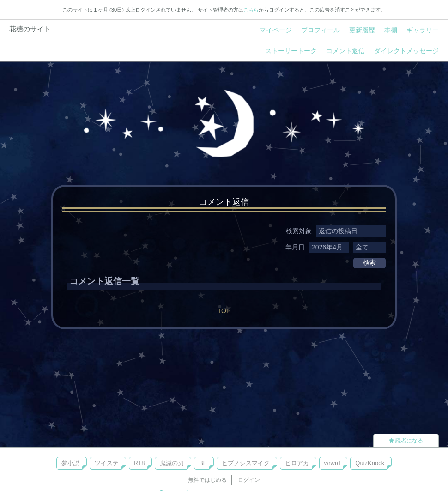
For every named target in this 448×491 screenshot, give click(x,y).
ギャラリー (423, 30)
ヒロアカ (297, 463)
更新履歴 (362, 30)
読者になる (406, 441)
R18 (139, 463)
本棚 (391, 30)
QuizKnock (370, 463)
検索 (369, 262)
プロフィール (321, 30)
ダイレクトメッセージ (406, 51)
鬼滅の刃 (172, 463)
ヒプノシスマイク (246, 463)
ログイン (249, 480)
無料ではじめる (207, 480)
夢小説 (70, 463)
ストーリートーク (291, 51)
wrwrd (332, 463)
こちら (251, 10)
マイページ (276, 30)
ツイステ (107, 463)
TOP (224, 311)
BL (203, 463)
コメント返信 (345, 51)
